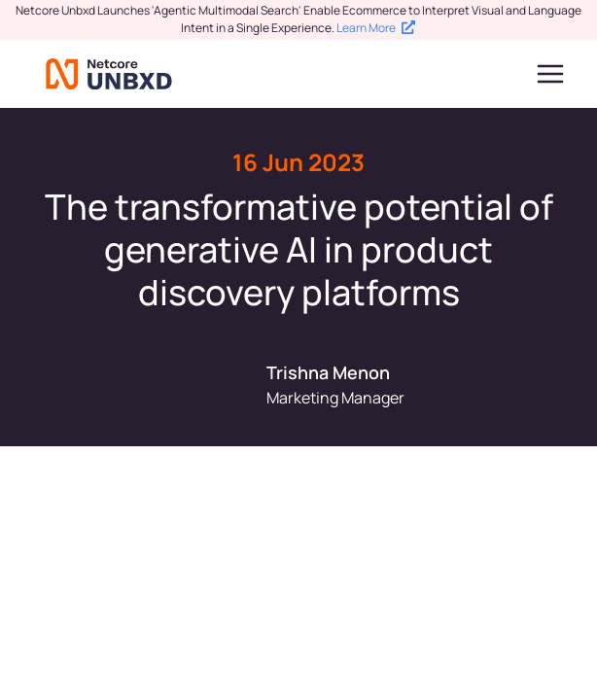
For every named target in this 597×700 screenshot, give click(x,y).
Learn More (376, 28)
